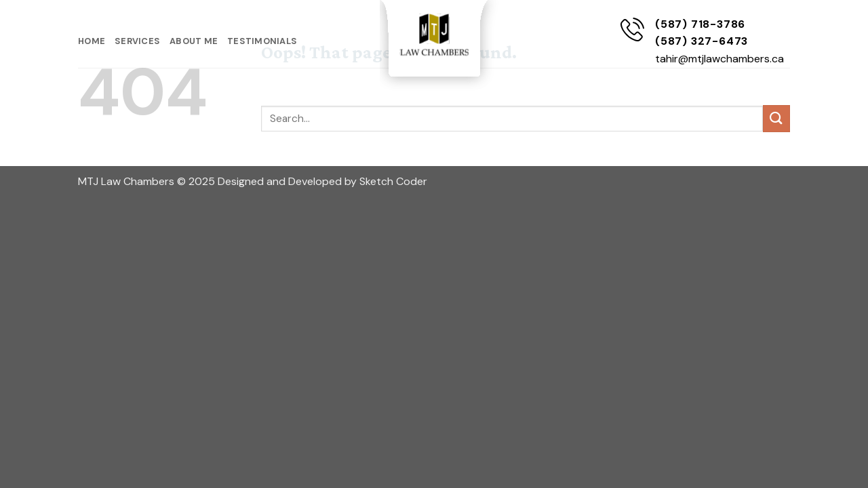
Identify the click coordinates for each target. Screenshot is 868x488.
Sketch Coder (393, 181)
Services (137, 41)
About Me (194, 41)
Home (92, 41)
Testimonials (262, 41)
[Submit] (776, 118)
